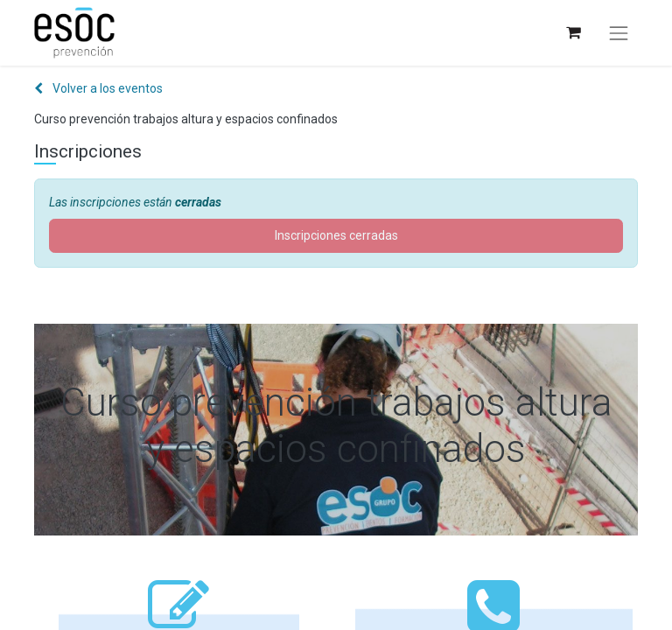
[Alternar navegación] (619, 33)
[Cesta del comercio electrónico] (573, 33)
